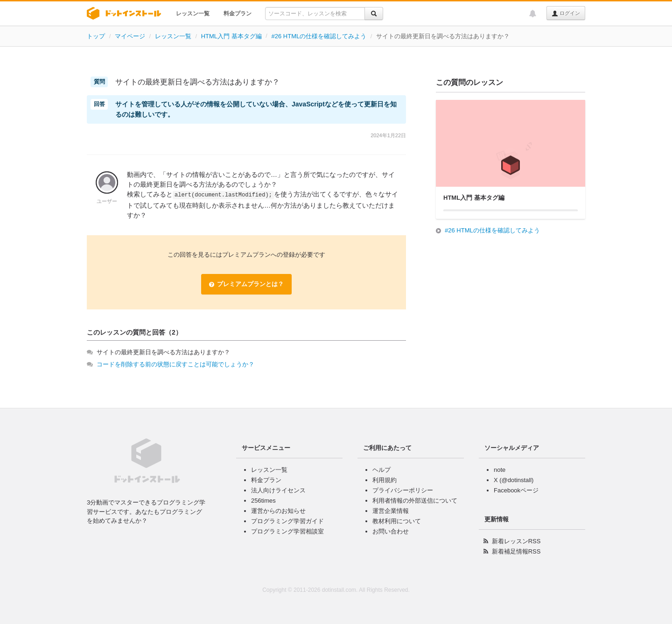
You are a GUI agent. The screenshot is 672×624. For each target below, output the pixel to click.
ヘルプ (381, 470)
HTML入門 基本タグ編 (231, 36)
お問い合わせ (391, 531)
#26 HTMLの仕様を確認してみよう (319, 36)
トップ (96, 36)
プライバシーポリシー (403, 490)
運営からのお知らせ (278, 511)
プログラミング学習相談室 (287, 531)
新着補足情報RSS (516, 551)
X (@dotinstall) (514, 480)
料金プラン (238, 14)
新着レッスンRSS (516, 541)
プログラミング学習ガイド (287, 521)
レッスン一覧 (193, 14)
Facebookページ (516, 490)
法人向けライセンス (278, 490)
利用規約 (385, 480)
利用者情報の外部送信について (415, 501)
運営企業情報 (391, 511)
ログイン (566, 14)
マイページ (130, 36)
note (500, 470)
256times (263, 501)
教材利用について (397, 521)
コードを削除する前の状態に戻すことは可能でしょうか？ (175, 364)
